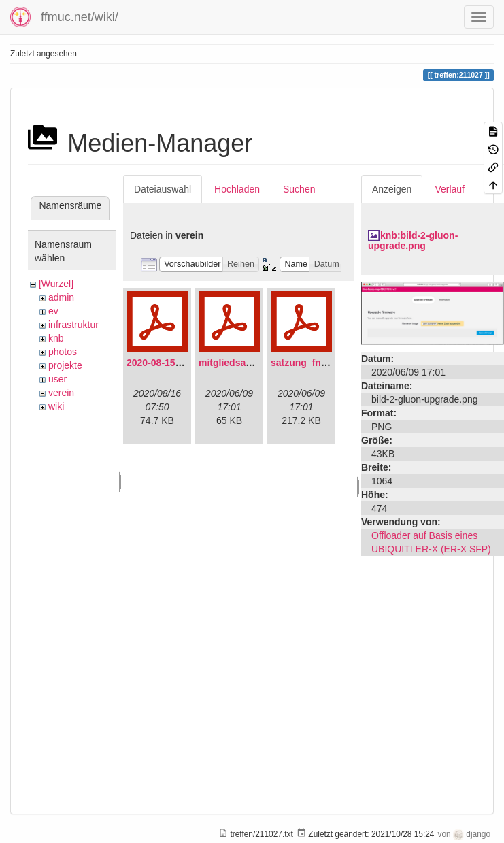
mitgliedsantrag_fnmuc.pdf (260, 363)
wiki (56, 406)
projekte (65, 365)
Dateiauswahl (163, 189)
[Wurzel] (56, 284)
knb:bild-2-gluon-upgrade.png (413, 241)
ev (53, 311)
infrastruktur (73, 325)
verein (61, 393)
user (57, 379)
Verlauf (450, 189)
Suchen (299, 189)
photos (63, 352)
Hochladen (237, 189)
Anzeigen (392, 189)
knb (56, 338)
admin (61, 297)
